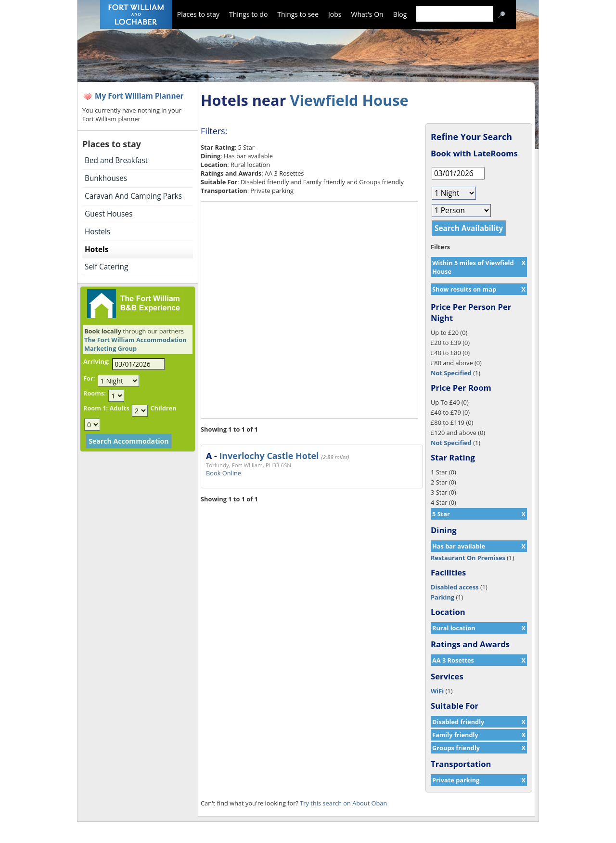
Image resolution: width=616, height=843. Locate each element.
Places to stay (198, 14)
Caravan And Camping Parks (133, 196)
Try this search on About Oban (343, 803)
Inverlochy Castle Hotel (269, 456)
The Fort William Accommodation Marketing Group (135, 344)
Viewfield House (349, 100)
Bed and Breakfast (116, 160)
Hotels (96, 249)
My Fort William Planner (139, 96)
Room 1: (96, 408)
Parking (443, 597)
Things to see (298, 14)
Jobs (335, 14)
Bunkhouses (106, 178)
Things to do (248, 14)
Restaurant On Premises (468, 558)
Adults (119, 408)
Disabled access (455, 587)
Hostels (97, 232)
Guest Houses (109, 214)
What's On (367, 14)
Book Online (224, 473)
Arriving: (96, 361)
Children (163, 408)
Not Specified (451, 373)
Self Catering (106, 267)
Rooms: (95, 393)
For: (89, 378)
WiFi (437, 691)
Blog (400, 14)
